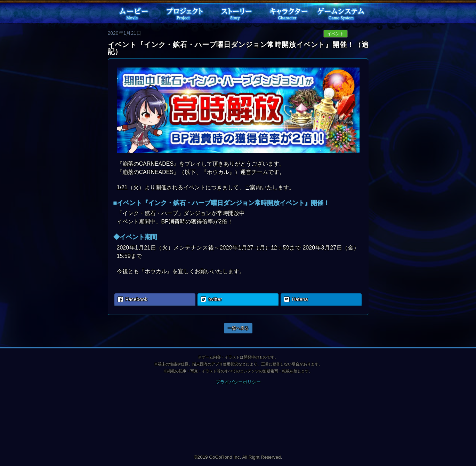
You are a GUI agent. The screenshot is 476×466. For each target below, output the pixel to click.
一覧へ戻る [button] (238, 328)
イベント (336, 34)
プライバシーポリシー (238, 382)
